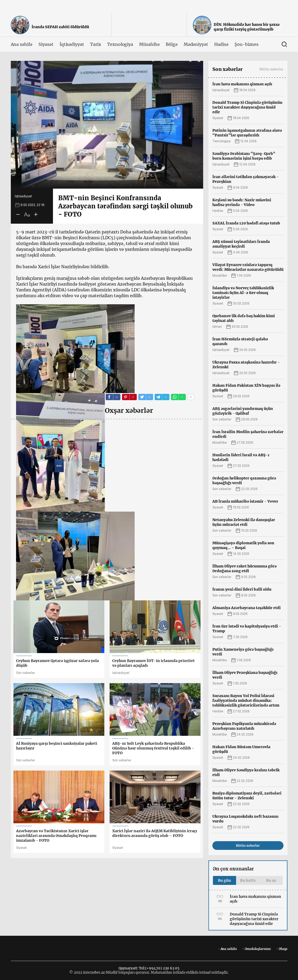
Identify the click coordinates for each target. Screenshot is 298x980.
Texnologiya (120, 44)
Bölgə (172, 44)
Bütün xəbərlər (272, 69)
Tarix (96, 44)
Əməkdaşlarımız (258, 949)
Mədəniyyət (196, 44)
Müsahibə (149, 44)
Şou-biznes (247, 44)
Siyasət (46, 44)
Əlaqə (283, 949)
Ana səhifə (22, 44)
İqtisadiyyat (72, 44)
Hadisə (221, 44)
